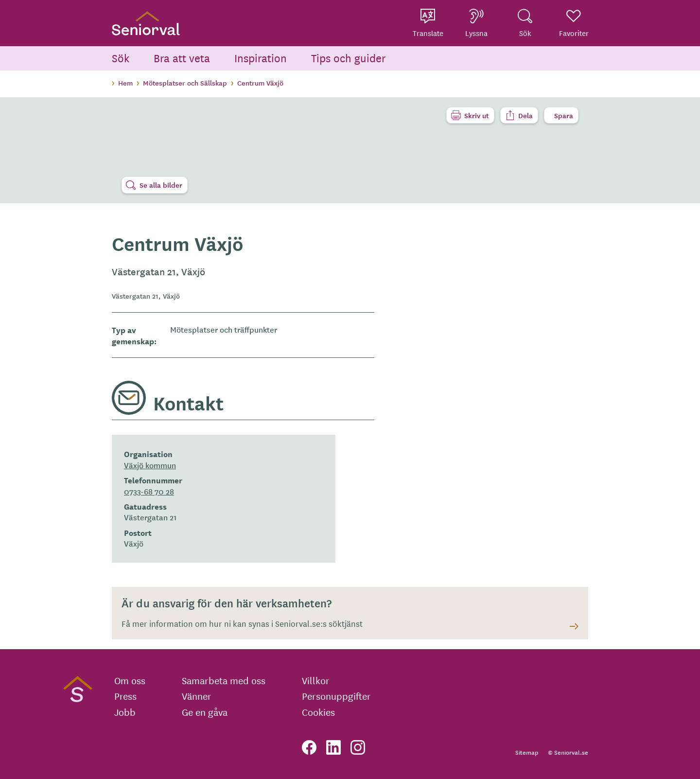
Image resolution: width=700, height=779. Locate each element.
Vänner (197, 696)
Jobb (125, 712)
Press (125, 696)
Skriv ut (477, 115)
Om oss (130, 680)
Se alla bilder (161, 185)
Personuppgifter (336, 696)
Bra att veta (182, 58)
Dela (525, 115)
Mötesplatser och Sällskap (185, 83)
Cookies (318, 712)
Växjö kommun (150, 465)
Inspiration (261, 58)
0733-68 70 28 (149, 491)
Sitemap (527, 752)
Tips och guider (349, 58)
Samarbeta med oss (224, 680)
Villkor (316, 680)
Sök (121, 58)
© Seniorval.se (568, 752)
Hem (125, 83)
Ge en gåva (205, 712)
